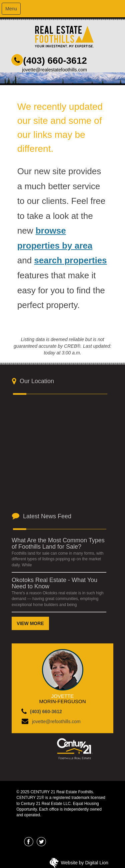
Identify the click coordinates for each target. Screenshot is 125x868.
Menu (11, 9)
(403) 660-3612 (55, 61)
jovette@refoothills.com (56, 721)
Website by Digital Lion (85, 863)
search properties (70, 260)
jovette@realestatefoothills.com (54, 70)
